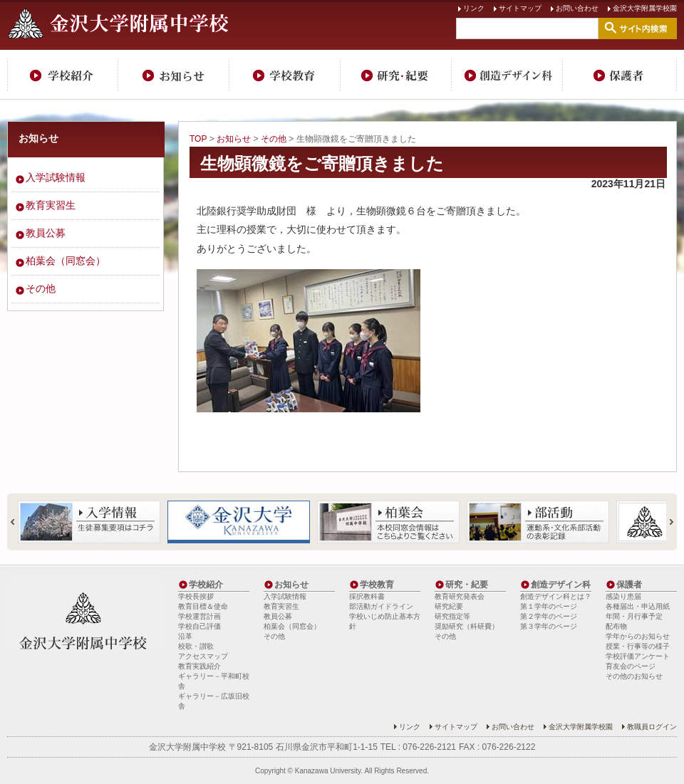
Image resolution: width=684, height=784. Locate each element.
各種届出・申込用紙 (638, 606)
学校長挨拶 (196, 596)
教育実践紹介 (199, 666)
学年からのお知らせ (638, 636)
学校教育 (285, 75)
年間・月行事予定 (634, 616)
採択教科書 (367, 596)
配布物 (616, 626)
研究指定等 (452, 616)
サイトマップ (520, 8)
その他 (274, 139)
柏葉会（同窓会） (66, 261)
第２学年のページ (549, 616)
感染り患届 (623, 596)
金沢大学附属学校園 (645, 8)
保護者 (620, 75)
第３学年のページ (549, 626)
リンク (474, 8)
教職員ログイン (652, 727)
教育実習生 (51, 205)
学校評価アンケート (638, 656)
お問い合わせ (577, 8)
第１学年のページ (549, 606)
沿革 (185, 636)
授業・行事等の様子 (638, 646)
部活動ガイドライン (381, 606)
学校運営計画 (199, 616)
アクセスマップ (203, 656)
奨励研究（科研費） (467, 626)
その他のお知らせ (634, 676)
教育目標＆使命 (203, 606)
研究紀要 (449, 606)
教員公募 (46, 233)
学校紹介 (63, 75)
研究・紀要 (396, 75)
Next (665, 522)
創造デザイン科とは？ (556, 596)
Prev (19, 522)
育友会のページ (631, 666)
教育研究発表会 (460, 596)
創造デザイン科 (507, 75)
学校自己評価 (199, 626)
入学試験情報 (56, 177)
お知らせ (174, 75)
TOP (198, 139)
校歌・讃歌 (196, 646)
